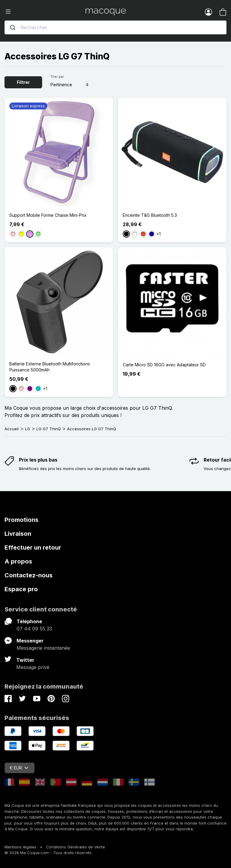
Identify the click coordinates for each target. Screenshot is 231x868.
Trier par (57, 77)
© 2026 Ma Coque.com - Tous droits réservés (48, 853)
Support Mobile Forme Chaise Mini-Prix (48, 215)
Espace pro (21, 589)
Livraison (18, 534)
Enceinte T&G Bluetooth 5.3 (150, 215)
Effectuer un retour (33, 548)
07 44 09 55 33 (34, 629)
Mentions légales (20, 847)
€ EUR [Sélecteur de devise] (19, 768)
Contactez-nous (29, 575)
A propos (18, 561)
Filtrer (23, 82)
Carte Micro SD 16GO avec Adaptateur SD (164, 365)
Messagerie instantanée (43, 648)
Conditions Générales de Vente (75, 847)
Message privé (33, 667)
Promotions (22, 520)
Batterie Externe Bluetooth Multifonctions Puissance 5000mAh (50, 367)
